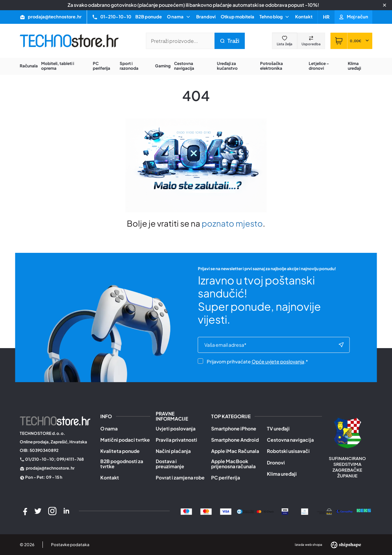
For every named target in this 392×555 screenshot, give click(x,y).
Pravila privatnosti (176, 440)
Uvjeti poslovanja (176, 429)
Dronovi (276, 463)
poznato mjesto (232, 223)
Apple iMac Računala (235, 451)
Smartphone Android (235, 440)
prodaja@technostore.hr (50, 468)
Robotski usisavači (288, 451)
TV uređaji (278, 429)
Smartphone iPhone (234, 429)
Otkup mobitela (237, 17)
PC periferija (226, 478)
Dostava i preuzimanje (170, 464)
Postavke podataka (70, 545)
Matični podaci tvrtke (125, 440)
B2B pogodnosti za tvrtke (122, 464)
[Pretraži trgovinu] (180, 41)
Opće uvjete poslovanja (278, 362)
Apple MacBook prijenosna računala (233, 464)
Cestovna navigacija (290, 440)
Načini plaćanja (173, 451)
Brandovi (206, 17)
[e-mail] (271, 345)
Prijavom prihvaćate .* (253, 362)
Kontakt (304, 17)
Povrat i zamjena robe (180, 478)
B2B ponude (149, 17)
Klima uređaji (282, 474)
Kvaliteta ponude (120, 451)
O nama (109, 429)
